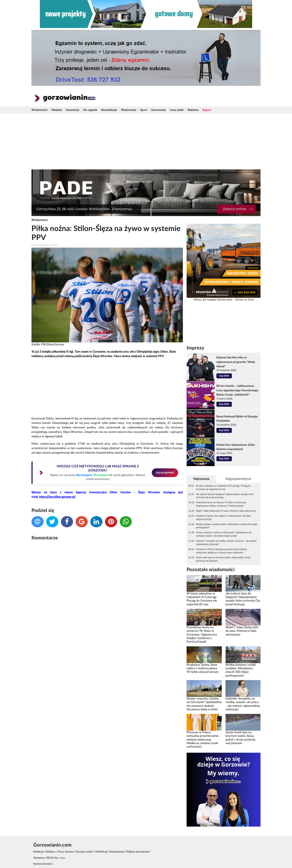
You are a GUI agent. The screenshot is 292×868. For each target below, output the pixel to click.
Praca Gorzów (66, 852)
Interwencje (159, 110)
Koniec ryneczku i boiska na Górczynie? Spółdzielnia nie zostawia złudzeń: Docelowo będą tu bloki (224, 534)
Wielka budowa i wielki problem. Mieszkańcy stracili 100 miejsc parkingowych (227, 526)
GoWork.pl (101, 852)
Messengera (84, 475)
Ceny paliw (177, 110)
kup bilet (224, 376)
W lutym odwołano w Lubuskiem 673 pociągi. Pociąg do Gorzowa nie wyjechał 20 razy (223, 488)
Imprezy (195, 348)
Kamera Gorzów (43, 864)
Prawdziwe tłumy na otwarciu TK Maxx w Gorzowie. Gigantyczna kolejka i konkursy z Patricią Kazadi (221, 504)
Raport (207, 110)
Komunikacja (109, 110)
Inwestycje (73, 110)
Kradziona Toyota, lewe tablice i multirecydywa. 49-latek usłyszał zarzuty (223, 518)
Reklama (193, 110)
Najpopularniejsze (238, 479)
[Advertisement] (146, 141)
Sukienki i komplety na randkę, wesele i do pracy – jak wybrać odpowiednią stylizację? (226, 543)
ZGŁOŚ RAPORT (165, 473)
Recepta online (84, 852)
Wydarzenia (129, 110)
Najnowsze (201, 479)
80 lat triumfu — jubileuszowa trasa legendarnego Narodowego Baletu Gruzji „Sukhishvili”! (237, 390)
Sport (144, 110)
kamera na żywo (245, 300)
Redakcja (38, 852)
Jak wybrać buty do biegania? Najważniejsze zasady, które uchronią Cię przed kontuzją (225, 496)
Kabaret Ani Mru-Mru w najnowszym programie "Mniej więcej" (236, 362)
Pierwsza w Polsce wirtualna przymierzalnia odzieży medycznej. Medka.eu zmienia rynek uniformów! (221, 551)
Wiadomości (39, 110)
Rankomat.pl (117, 852)
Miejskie (57, 110)
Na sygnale (90, 110)
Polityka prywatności (138, 852)
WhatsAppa (100, 475)
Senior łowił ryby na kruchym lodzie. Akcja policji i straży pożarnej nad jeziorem (223, 559)
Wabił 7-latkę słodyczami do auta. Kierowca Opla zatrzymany (226, 511)
